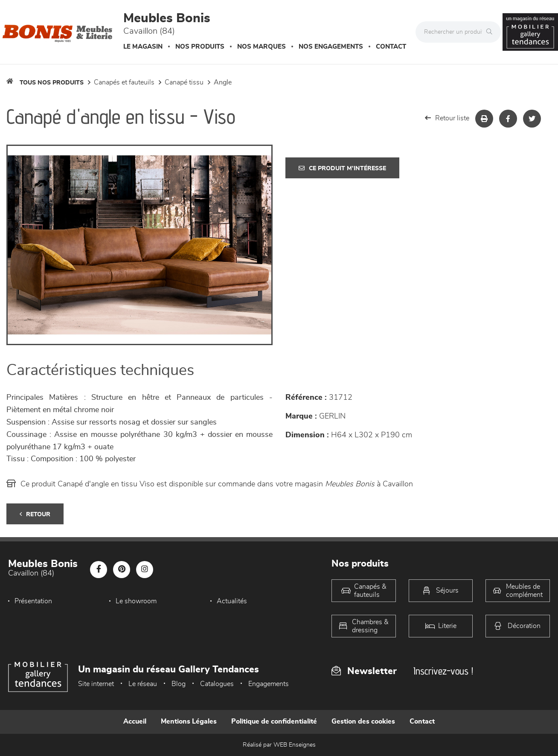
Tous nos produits (52, 83)
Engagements (269, 684)
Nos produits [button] (200, 47)
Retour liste (447, 118)
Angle (223, 82)
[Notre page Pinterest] (122, 570)
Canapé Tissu (184, 82)
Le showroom (136, 601)
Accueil (135, 721)
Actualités (232, 601)
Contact (391, 47)
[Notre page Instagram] (145, 570)
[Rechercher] (491, 32)
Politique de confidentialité (274, 721)
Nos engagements (331, 47)
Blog (179, 684)
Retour (35, 514)
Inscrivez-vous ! (443, 671)
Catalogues (217, 684)
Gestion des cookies (363, 721)
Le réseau (143, 684)
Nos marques (262, 47)
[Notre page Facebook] (99, 570)
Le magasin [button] (143, 47)
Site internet (96, 684)
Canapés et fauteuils (124, 82)
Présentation (33, 601)
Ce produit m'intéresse (342, 168)
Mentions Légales (189, 721)
